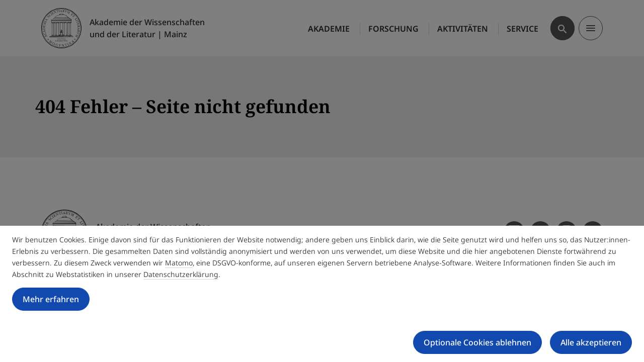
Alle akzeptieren (591, 342)
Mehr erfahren (51, 299)
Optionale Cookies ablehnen (477, 342)
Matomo (179, 263)
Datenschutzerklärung (181, 274)
